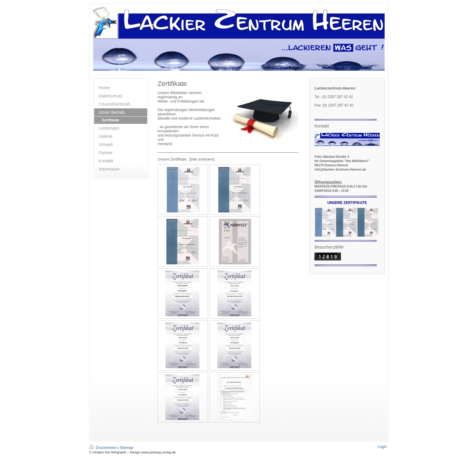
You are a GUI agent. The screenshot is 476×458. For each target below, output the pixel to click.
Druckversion (104, 448)
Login (382, 447)
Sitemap (127, 448)
